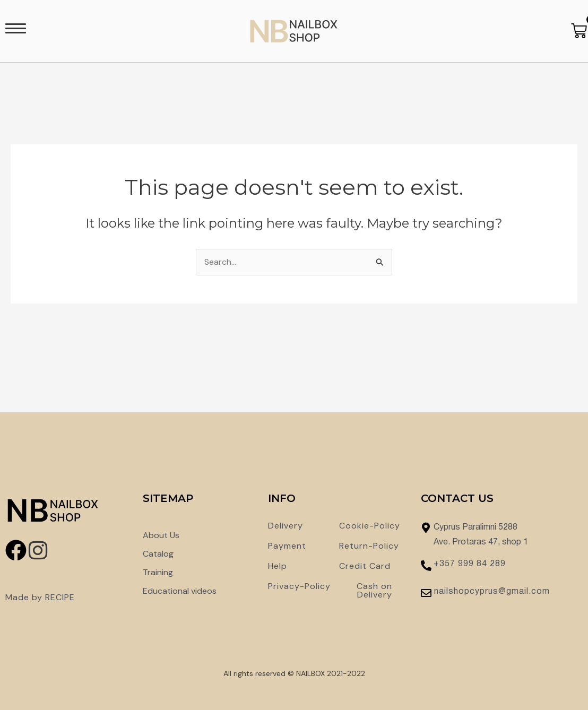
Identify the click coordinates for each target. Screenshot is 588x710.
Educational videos (180, 591)
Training (158, 572)
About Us (161, 535)
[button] (16, 31)
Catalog (158, 554)
